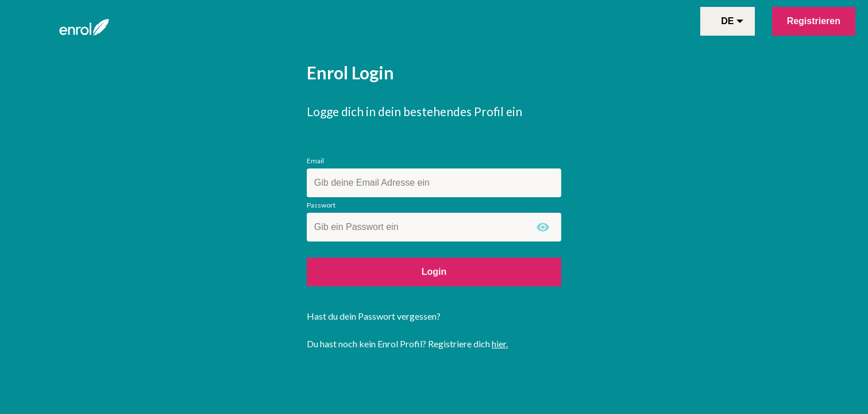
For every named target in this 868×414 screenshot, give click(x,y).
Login (434, 272)
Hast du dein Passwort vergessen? (374, 316)
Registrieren (814, 21)
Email (315, 161)
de (732, 21)
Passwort (321, 205)
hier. (500, 344)
